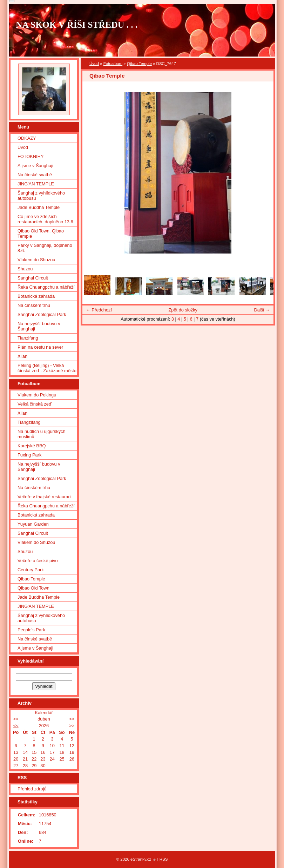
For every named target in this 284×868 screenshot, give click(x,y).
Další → (262, 310)
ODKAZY (27, 138)
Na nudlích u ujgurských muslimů (42, 434)
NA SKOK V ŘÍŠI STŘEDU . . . (77, 25)
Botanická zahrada (36, 296)
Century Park (31, 570)
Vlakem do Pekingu (37, 395)
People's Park (31, 630)
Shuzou (25, 269)
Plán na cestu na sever (40, 347)
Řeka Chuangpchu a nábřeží (46, 287)
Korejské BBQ (32, 446)
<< (16, 719)
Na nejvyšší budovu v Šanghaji (39, 326)
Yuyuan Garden (33, 524)
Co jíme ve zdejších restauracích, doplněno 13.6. (46, 219)
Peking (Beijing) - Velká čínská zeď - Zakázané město (47, 368)
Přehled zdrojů (32, 789)
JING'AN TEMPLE (36, 184)
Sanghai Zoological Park (42, 314)
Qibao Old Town (33, 588)
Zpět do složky (183, 310)
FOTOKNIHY (31, 156)
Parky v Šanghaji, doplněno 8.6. (45, 248)
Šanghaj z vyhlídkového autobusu (41, 196)
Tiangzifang (29, 422)
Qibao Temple (139, 64)
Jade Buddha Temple (39, 207)
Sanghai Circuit (33, 278)
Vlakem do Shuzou (36, 260)
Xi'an (22, 356)
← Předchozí (99, 310)
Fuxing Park (29, 455)
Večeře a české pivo (38, 561)
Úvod (94, 64)
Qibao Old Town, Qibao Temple (41, 234)
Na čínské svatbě (35, 175)
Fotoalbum (113, 64)
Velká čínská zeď (35, 404)
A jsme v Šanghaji (35, 166)
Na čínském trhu (34, 305)
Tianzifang (28, 338)
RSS (164, 859)
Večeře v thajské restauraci (45, 497)
